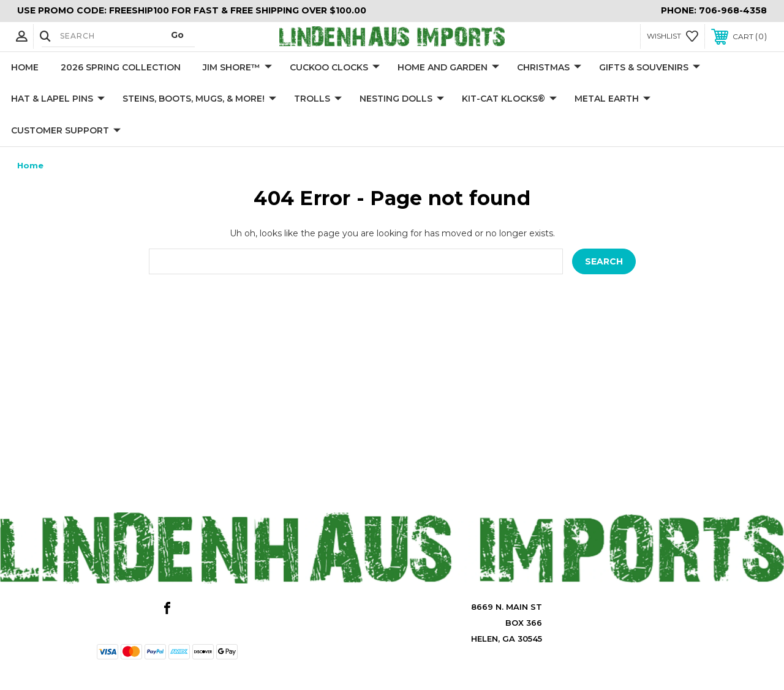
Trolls (318, 99)
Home (25, 67)
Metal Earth (612, 99)
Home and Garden (448, 68)
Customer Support (66, 131)
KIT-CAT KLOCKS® (509, 99)
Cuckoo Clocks (335, 68)
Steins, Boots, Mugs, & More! (199, 99)
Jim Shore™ (237, 68)
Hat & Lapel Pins (58, 99)
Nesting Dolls (402, 99)
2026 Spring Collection (121, 67)
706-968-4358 (733, 10)
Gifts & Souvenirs (650, 68)
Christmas (549, 68)
